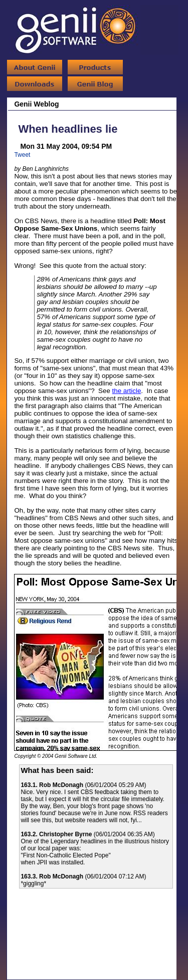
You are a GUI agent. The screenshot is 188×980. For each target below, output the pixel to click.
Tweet (22, 155)
